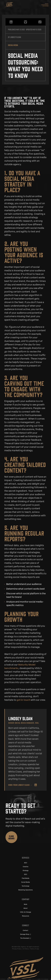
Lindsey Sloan (16, 37)
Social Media (26, 882)
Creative (26, 867)
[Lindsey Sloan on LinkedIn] (36, 785)
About (25, 908)
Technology (25, 886)
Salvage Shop (25, 934)
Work (25, 904)
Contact (25, 931)
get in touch (23, 700)
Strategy (26, 871)
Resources (26, 916)
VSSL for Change (25, 912)
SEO (26, 875)
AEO (26, 863)
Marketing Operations (25, 890)
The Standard (25, 938)
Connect (25, 925)
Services (25, 858)
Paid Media (26, 878)
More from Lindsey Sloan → (20, 785)
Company (25, 899)
